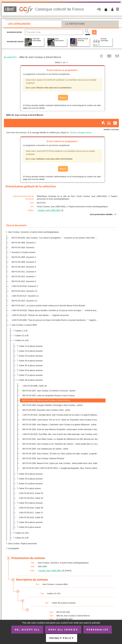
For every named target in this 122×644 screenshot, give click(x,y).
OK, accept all (27, 629)
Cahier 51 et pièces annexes (31, 484)
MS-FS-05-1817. (48, 306)
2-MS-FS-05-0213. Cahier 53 (31, 493)
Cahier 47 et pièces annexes (31, 375)
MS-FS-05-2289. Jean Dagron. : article (59, 425)
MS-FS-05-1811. (24, 272)
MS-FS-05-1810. (24, 267)
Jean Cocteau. (24, 325)
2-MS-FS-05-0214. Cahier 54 (31, 498)
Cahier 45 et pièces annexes (31, 366)
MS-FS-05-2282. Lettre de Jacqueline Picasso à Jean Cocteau (49, 396)
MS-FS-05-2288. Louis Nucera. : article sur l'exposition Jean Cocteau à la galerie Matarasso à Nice (61, 420)
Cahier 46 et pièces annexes (31, 370)
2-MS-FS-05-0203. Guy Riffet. (61, 434)
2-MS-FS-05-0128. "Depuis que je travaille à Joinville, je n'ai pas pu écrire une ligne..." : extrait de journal (55, 310)
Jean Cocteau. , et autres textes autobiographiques (33, 232)
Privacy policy (62, 638)
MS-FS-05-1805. (24, 243)
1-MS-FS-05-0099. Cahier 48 (35, 386)
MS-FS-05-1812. (24, 277)
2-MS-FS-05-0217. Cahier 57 (31, 513)
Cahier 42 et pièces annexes (31, 351)
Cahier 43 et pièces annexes (31, 356)
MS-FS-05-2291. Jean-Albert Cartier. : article (61, 439)
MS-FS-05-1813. (24, 281)
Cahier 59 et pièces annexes (31, 522)
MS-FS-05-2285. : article (46, 410)
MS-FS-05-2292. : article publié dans (61, 444)
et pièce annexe (23, 252)
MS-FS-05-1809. (24, 262)
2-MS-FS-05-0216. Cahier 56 (31, 508)
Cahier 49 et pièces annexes (31, 474)
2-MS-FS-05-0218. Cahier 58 (31, 518)
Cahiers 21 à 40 (22, 336)
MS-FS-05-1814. (24, 291)
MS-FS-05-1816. (23, 248)
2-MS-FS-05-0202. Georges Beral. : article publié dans (61, 415)
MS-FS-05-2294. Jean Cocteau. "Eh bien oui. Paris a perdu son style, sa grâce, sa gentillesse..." (61, 454)
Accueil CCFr (10, 57)
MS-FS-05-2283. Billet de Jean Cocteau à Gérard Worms (46, 400)
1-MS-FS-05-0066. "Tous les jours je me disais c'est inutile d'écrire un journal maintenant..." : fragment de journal (55, 320)
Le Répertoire (75, 24)
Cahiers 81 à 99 (22, 538)
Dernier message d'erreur (81, 133)
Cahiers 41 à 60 (22, 340)
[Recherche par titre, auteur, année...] (54, 32)
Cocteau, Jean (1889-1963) (49, 210)
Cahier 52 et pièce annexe (30, 488)
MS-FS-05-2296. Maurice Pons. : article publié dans (61, 463)
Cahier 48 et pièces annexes (31, 380)
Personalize (98, 629)
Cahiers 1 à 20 (21, 331)
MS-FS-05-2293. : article (45, 449)
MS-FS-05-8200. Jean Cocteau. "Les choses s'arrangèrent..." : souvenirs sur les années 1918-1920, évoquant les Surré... (55, 238)
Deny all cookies (63, 629)
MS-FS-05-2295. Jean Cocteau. (43, 458)
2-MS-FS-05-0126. (25, 286)
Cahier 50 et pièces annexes (31, 479)
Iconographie (13, 548)
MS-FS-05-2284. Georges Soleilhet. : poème (53, 405)
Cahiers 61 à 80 (22, 533)
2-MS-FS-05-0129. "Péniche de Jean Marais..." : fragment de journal (40, 315)
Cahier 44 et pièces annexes (31, 361)
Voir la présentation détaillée (101, 214)
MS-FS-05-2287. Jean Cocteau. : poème (49, 391)
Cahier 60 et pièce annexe (30, 527)
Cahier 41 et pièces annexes (31, 346)
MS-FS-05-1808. (24, 257)
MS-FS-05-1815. (24, 301)
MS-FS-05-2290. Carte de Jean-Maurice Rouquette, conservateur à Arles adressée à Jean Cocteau (61, 429)
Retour (63, 98)
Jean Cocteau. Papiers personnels (22, 544)
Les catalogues (19, 24)
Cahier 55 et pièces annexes (31, 503)
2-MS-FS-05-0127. (25, 296)
